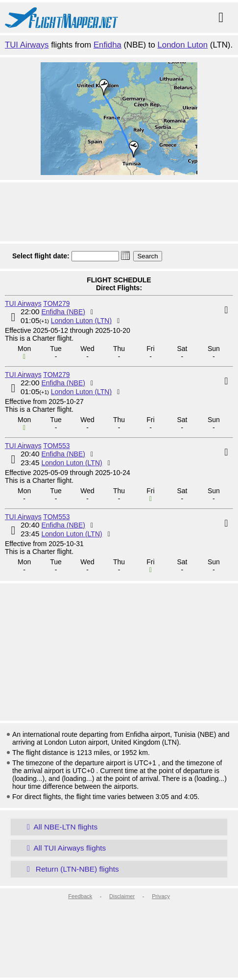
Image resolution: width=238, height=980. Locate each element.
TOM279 (56, 303)
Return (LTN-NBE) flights (71, 869)
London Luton (183, 45)
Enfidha (107, 45)
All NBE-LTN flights (60, 827)
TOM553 (56, 446)
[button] (125, 255)
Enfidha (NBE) (63, 312)
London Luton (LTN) (81, 321)
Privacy (161, 896)
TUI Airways (27, 45)
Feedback (80, 896)
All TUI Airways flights (64, 848)
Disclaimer (122, 896)
